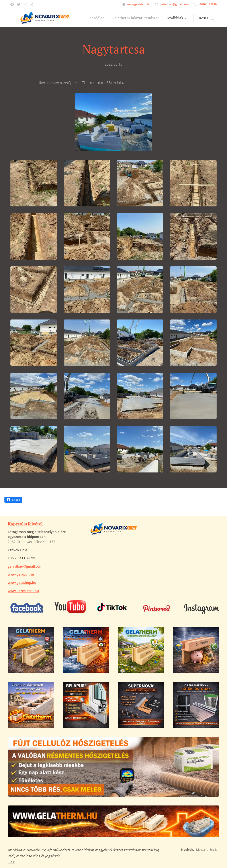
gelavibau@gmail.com (174, 4)
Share (13, 500)
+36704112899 (207, 4)
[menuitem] (98, 18)
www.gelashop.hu (139, 4)
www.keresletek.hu (23, 591)
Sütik (11, 862)
